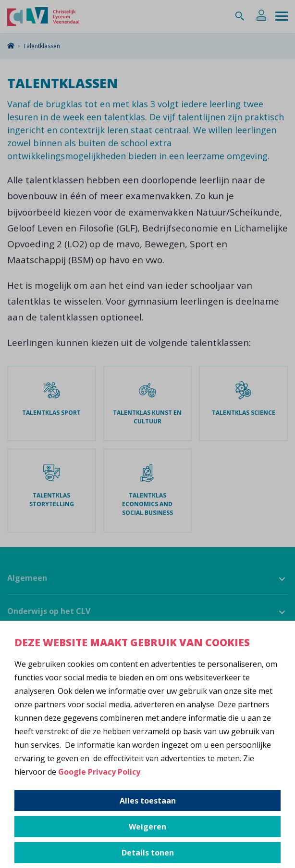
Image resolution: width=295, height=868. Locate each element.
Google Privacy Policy (99, 772)
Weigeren (147, 827)
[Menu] (282, 17)
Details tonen (148, 853)
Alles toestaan (148, 801)
